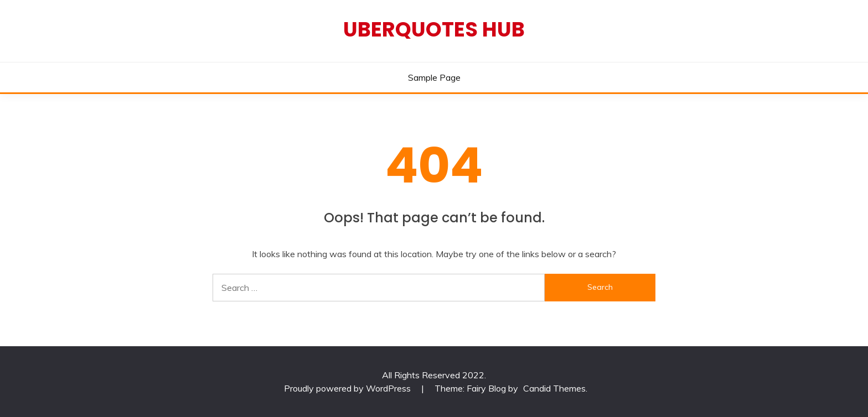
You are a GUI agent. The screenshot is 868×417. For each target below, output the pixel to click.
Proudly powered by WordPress (348, 388)
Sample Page (434, 77)
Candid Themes (554, 388)
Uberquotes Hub (434, 29)
